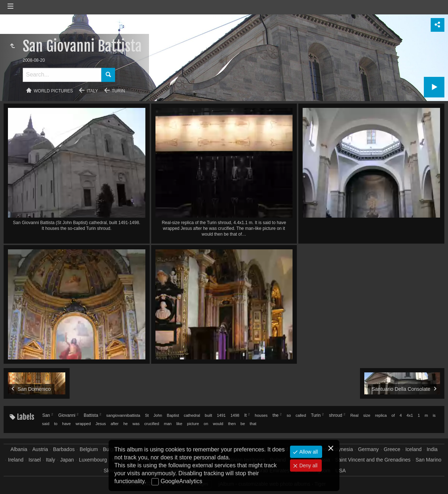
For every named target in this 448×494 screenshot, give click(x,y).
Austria (40, 449)
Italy (92, 91)
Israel (35, 460)
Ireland (16, 460)
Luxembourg (93, 460)
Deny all (308, 465)
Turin (118, 91)
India (432, 449)
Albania (19, 449)
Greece (392, 449)
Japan (67, 460)
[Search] (62, 75)
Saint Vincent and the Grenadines (373, 460)
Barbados (64, 449)
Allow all (308, 452)
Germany (368, 449)
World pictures (54, 91)
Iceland (414, 449)
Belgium (89, 449)
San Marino (429, 460)
